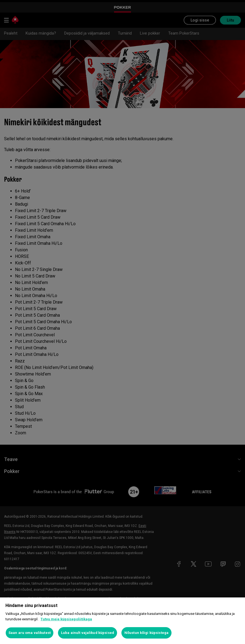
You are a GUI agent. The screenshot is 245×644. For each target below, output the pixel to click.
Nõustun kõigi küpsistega (146, 633)
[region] (122, 621)
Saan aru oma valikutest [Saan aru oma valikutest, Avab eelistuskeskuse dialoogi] (30, 633)
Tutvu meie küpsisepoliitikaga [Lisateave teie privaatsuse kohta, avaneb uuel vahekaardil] (66, 619)
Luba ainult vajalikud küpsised (88, 633)
